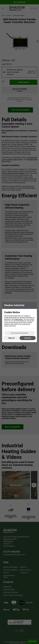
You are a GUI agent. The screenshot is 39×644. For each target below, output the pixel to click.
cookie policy (19, 319)
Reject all (11, 338)
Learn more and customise (19, 333)
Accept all (28, 338)
